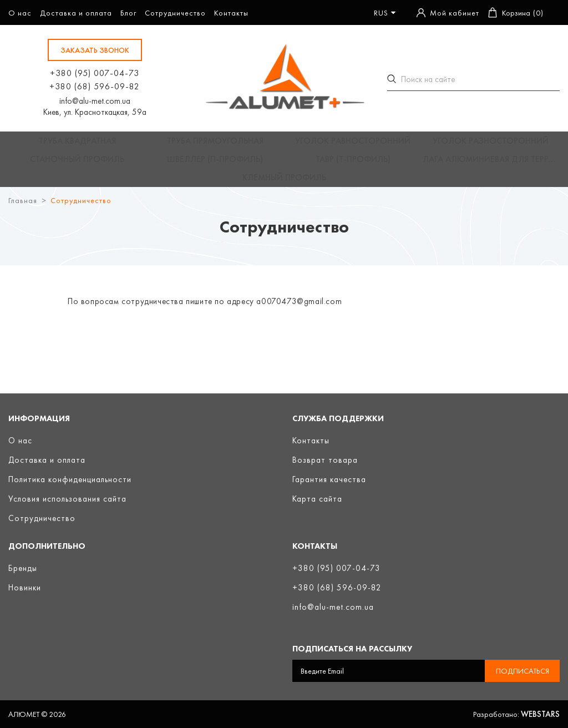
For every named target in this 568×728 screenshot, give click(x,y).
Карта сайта (317, 499)
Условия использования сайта (67, 499)
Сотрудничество (175, 13)
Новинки (25, 588)
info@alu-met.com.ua (95, 101)
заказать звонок (95, 50)
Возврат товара (325, 460)
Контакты (231, 13)
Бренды (23, 568)
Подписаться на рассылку (352, 649)
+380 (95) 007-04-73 (95, 73)
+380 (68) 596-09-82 (95, 86)
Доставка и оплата (76, 13)
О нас (20, 13)
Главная (23, 215)
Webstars (540, 714)
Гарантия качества (329, 479)
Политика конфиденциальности (70, 479)
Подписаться (523, 671)
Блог (128, 13)
